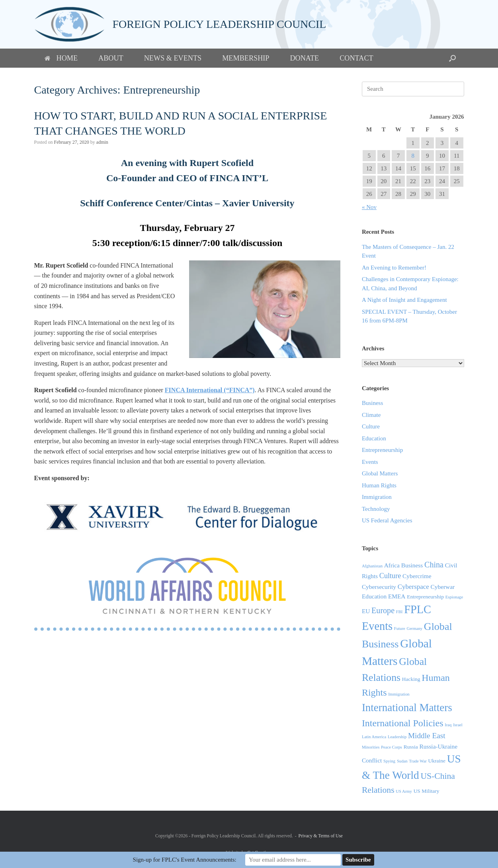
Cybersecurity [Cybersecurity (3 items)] (379, 587)
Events (370, 462)
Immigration (377, 497)
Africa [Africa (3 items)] (392, 565)
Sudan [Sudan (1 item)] (402, 761)
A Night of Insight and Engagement (404, 300)
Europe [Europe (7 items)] (383, 610)
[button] (452, 58)
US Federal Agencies (387, 520)
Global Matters (380, 473)
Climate (371, 415)
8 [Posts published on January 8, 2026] (413, 156)
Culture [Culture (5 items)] (390, 576)
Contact (356, 58)
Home (61, 58)
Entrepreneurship (382, 450)
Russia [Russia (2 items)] (411, 747)
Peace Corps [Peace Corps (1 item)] (392, 747)
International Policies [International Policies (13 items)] (403, 723)
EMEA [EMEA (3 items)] (397, 596)
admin (102, 142)
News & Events (173, 58)
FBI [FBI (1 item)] (399, 612)
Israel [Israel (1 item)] (458, 725)
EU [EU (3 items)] (366, 611)
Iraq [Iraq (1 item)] (448, 725)
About (111, 58)
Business (372, 403)
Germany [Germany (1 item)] (414, 629)
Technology (376, 509)
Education (374, 438)
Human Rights (379, 485)
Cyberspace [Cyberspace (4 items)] (413, 587)
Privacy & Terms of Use (321, 836)
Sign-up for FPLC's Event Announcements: (185, 860)
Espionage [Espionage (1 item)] (454, 597)
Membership (246, 58)
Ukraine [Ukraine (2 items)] (437, 761)
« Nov (369, 207)
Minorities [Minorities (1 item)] (371, 747)
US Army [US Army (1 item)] (404, 791)
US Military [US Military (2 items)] (427, 791)
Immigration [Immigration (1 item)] (399, 694)
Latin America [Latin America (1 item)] (374, 737)
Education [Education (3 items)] (374, 596)
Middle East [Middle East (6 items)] (427, 736)
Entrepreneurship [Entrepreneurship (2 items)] (425, 597)
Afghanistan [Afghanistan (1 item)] (372, 566)
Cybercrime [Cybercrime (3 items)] (417, 576)
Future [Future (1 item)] (400, 629)
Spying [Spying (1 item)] (389, 761)
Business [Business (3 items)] (412, 565)
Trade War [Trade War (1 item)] (418, 761)
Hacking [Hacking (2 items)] (411, 679)
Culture (371, 426)
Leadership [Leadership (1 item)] (397, 737)
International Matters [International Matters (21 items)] (407, 708)
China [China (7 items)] (434, 565)
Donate (304, 58)
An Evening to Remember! (394, 268)
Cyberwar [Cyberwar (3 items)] (443, 587)
